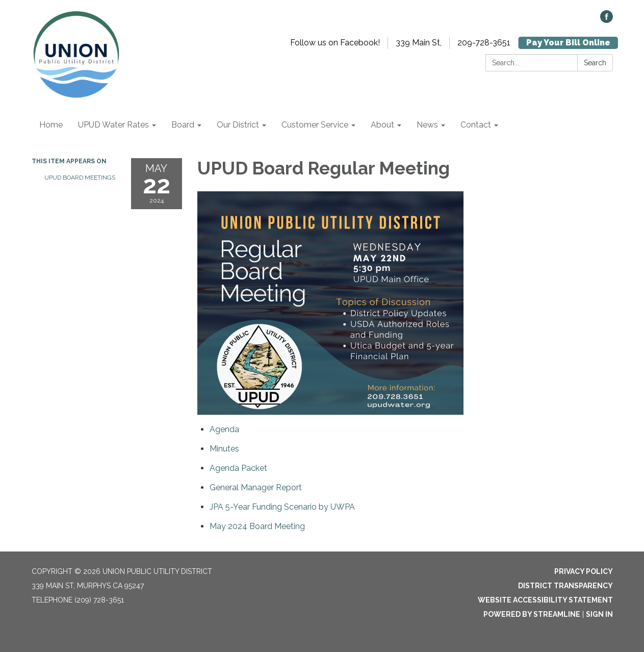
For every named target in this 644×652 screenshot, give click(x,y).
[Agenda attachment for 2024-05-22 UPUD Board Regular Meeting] (224, 429)
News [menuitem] (427, 125)
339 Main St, (419, 43)
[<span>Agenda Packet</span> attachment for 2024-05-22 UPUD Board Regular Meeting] (238, 468)
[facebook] (607, 20)
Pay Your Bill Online (568, 43)
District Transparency (565, 586)
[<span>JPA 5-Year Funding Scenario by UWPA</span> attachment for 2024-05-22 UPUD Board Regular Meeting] (282, 507)
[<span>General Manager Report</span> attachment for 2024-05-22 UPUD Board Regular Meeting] (256, 487)
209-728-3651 (484, 43)
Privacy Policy (584, 571)
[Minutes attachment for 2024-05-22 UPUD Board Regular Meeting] (224, 449)
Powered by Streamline (532, 614)
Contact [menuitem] (476, 125)
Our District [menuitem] (238, 125)
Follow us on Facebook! (335, 43)
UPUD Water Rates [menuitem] (113, 125)
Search (595, 63)
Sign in (599, 614)
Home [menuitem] (51, 125)
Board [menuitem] (183, 125)
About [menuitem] (382, 125)
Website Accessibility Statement (545, 600)
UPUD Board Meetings (80, 178)
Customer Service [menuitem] (315, 125)
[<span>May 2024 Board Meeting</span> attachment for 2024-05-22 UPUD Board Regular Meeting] (257, 526)
